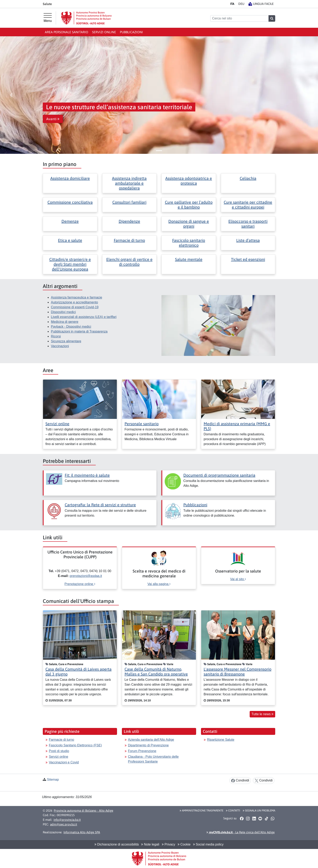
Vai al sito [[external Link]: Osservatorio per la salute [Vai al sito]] (238, 579)
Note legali (150, 844)
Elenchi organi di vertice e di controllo (129, 262)
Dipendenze (129, 221)
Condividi (240, 781)
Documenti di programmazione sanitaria (219, 475)
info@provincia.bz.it (67, 820)
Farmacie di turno (129, 240)
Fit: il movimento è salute (87, 475)
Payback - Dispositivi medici (71, 327)
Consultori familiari (129, 202)
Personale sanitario (142, 424)
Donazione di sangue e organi (189, 224)
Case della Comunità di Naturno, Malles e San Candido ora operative (156, 672)
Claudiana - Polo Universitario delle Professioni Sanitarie (153, 759)
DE (241, 4)
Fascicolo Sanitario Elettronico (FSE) (75, 745)
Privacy (169, 844)
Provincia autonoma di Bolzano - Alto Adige (83, 811)
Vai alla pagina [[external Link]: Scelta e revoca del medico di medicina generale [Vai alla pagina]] (159, 584)
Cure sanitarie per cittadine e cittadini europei (248, 205)
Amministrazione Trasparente (201, 810)
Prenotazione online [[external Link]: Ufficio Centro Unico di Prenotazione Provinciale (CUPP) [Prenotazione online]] (80, 584)
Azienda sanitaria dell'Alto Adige (151, 740)
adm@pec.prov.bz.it (64, 824)
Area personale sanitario (67, 32)
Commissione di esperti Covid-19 (75, 307)
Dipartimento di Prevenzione (148, 745)
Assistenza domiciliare (70, 178)
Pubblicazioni (131, 32)
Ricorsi (56, 336)
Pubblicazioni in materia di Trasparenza (79, 331)
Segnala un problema (259, 810)
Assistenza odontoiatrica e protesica (189, 181)
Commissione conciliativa (70, 202)
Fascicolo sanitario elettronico (189, 243)
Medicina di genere (65, 322)
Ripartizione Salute (221, 740)
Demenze (70, 221)
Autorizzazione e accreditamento (74, 302)
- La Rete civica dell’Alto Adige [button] (241, 832)
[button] (11, 95)
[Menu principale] (48, 18)
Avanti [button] (53, 119)
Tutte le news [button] (262, 714)
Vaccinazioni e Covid (64, 762)
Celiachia (248, 178)
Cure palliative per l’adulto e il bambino (189, 205)
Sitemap (53, 780)
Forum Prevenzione (142, 751)
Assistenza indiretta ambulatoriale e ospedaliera (129, 183)
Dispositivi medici (63, 312)
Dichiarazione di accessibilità (117, 844)
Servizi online (104, 32)
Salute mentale (189, 259)
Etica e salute (70, 240)
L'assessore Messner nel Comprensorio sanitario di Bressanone (237, 672)
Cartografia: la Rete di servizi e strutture (100, 505)
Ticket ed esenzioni (248, 259)
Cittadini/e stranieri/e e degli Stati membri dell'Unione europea (70, 264)
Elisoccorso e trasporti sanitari (248, 224)
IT (232, 4)
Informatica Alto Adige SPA (82, 832)
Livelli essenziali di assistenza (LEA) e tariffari (84, 317)
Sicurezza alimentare (66, 341)
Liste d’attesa (248, 240)
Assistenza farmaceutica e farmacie (77, 297)
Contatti (233, 810)
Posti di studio (59, 751)
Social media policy (208, 844)
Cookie (184, 844)
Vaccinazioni (60, 346)
